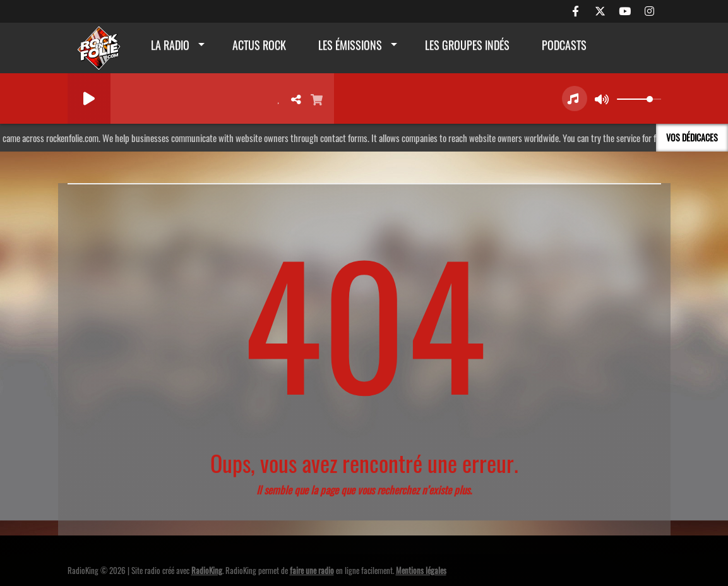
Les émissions (350, 45)
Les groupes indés (467, 45)
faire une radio (312, 570)
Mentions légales (421, 570)
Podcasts (564, 45)
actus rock (259, 45)
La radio (170, 45)
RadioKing (207, 570)
